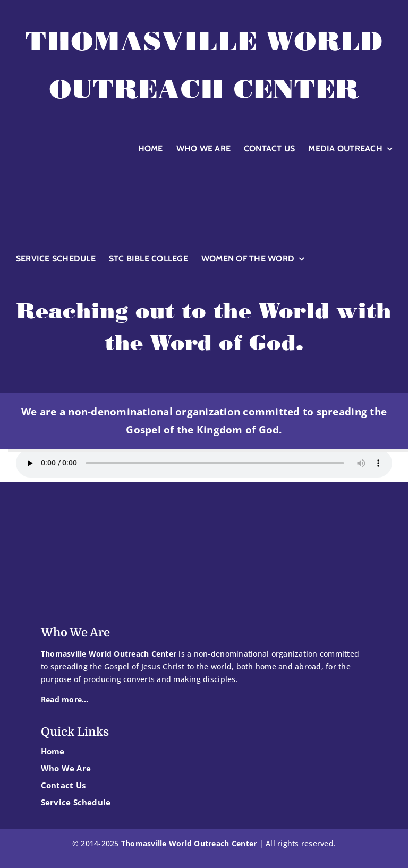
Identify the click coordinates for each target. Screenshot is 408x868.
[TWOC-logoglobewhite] (204, 170)
